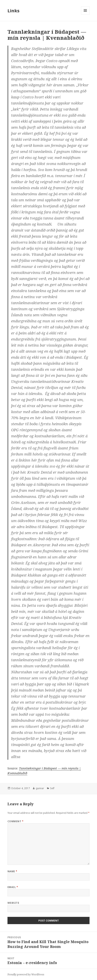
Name (12, 871)
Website (13, 903)
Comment (15, 821)
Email (13, 887)
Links (13, 10)
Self (52, 788)
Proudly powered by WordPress (26, 974)
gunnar (40, 788)
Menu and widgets (85, 15)
